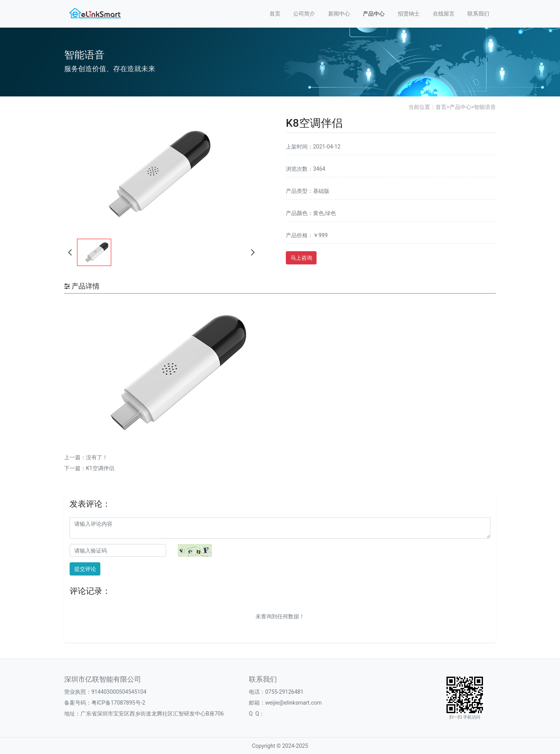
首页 (275, 14)
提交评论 (85, 569)
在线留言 (444, 14)
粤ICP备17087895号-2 (118, 703)
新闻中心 (339, 14)
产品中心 (374, 14)
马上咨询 (301, 258)
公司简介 (304, 14)
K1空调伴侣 (100, 468)
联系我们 (478, 14)
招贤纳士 (409, 14)
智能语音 (485, 107)
